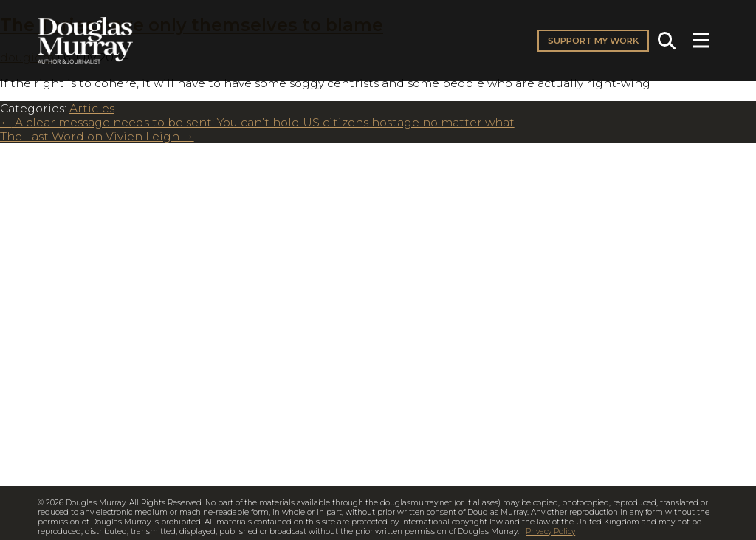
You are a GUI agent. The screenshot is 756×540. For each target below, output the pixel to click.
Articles (92, 108)
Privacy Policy (550, 532)
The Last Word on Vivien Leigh (97, 136)
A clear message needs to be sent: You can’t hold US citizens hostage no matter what (257, 122)
